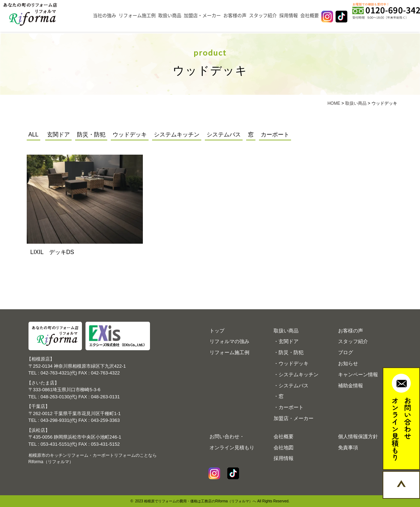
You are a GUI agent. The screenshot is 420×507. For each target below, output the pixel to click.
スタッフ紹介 (263, 15)
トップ (217, 331)
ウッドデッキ (130, 134)
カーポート (275, 134)
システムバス (224, 134)
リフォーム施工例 (137, 15)
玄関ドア (58, 134)
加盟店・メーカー (202, 15)
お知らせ (348, 363)
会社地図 (284, 447)
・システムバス (291, 386)
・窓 (279, 396)
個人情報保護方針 (358, 436)
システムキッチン (177, 134)
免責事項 (348, 447)
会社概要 (310, 15)
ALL (33, 134)
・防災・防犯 (289, 352)
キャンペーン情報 (358, 374)
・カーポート (289, 407)
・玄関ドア (286, 341)
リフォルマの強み (229, 341)
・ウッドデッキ (291, 363)
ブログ (346, 352)
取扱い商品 (170, 15)
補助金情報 (351, 386)
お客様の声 (235, 15)
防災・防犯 (91, 134)
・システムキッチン (296, 374)
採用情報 (289, 15)
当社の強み (105, 15)
